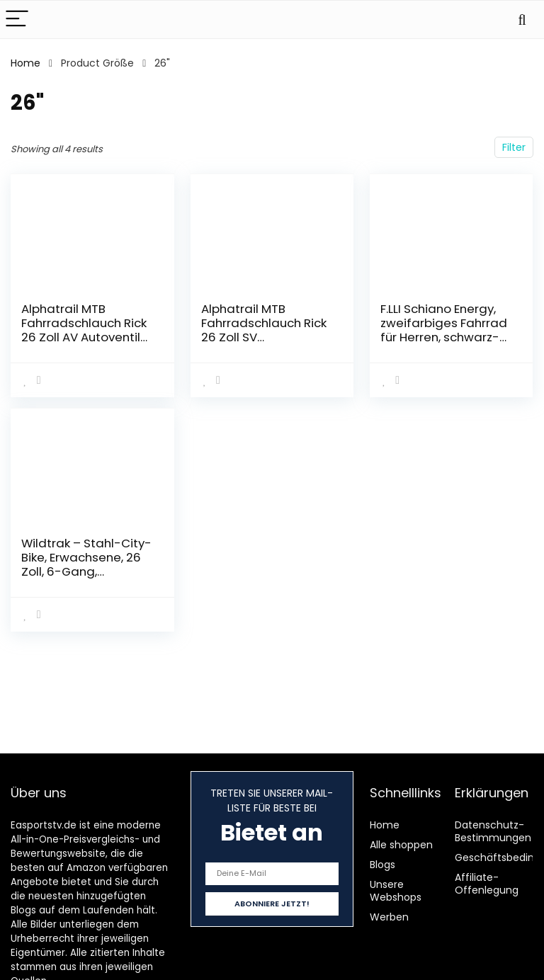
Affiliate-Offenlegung (487, 884)
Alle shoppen (401, 845)
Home (25, 63)
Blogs (382, 865)
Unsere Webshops (396, 891)
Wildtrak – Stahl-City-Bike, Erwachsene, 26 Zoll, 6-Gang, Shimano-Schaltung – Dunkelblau (86, 571)
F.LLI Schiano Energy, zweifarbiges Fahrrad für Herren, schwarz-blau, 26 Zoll (444, 330)
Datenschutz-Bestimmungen (493, 831)
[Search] (522, 19)
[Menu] (17, 19)
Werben (389, 917)
